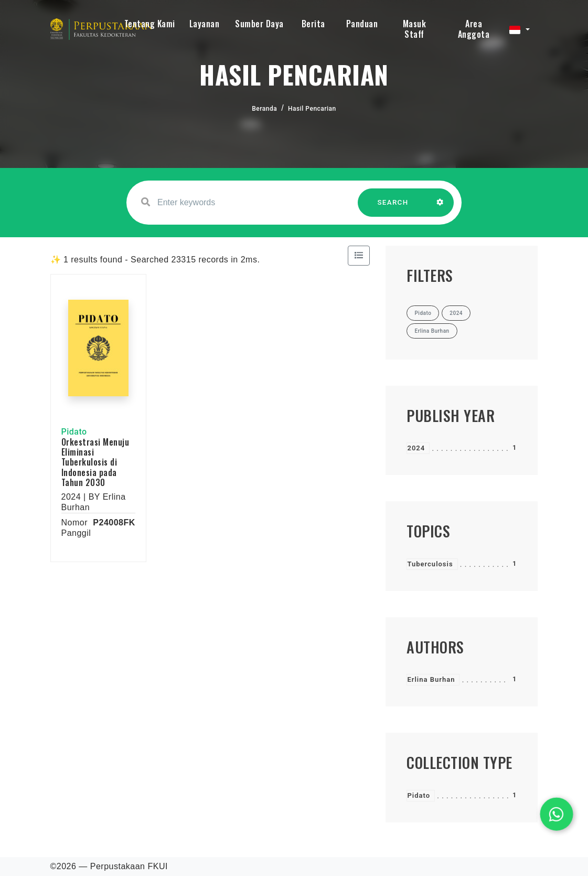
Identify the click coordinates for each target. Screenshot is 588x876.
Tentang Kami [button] (150, 24)
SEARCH (393, 208)
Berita (313, 24)
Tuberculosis (430, 564)
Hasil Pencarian (312, 109)
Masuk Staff (415, 29)
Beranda (264, 109)
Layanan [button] (205, 24)
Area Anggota (474, 29)
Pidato (419, 795)
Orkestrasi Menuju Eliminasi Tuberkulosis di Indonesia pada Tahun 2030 (95, 462)
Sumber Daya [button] (259, 24)
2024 (416, 448)
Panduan (362, 24)
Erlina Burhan (431, 679)
